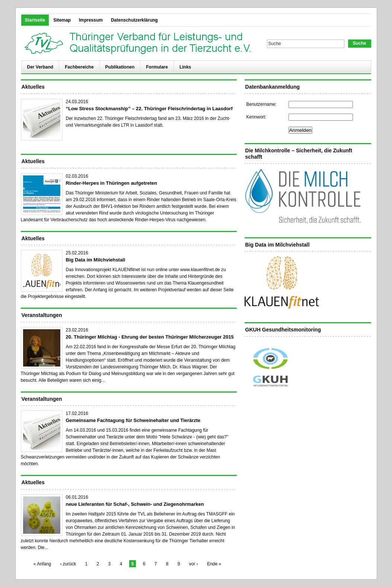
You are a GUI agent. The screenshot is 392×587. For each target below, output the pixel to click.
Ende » (214, 564)
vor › (194, 564)
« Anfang (42, 564)
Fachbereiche (79, 67)
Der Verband (40, 67)
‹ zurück (68, 564)
